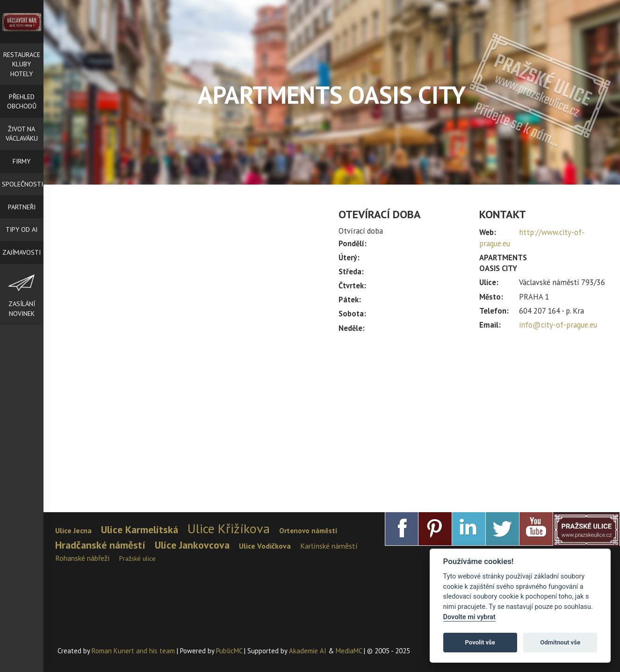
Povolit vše (480, 642)
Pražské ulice (137, 558)
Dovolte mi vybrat (469, 617)
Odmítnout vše (560, 642)
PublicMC (229, 651)
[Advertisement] (472, 418)
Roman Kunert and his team (134, 651)
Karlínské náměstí (329, 546)
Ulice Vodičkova (265, 546)
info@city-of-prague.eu (558, 325)
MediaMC (349, 651)
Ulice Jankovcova (192, 545)
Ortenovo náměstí (308, 531)
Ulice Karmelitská (140, 529)
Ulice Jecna (73, 530)
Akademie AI (308, 651)
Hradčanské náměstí (100, 545)
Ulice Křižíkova (229, 528)
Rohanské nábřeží (83, 558)
